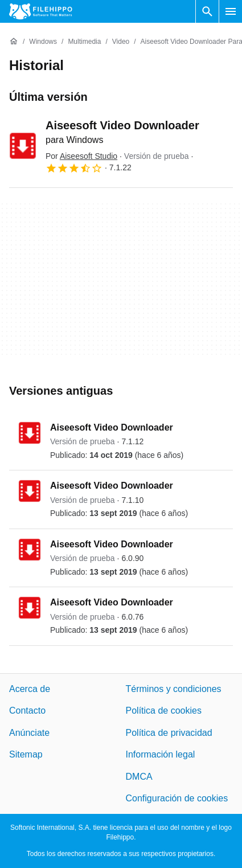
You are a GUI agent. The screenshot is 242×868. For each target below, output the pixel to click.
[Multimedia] (84, 42)
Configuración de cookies (177, 798)
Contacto (27, 711)
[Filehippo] (41, 11)
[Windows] (43, 42)
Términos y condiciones (174, 689)
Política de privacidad (169, 733)
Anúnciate (29, 733)
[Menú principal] (231, 11)
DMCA (139, 776)
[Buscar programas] (207, 11)
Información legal (161, 754)
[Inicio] (14, 42)
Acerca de (30, 689)
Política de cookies (164, 711)
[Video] (121, 42)
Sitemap (26, 754)
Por (81, 156)
